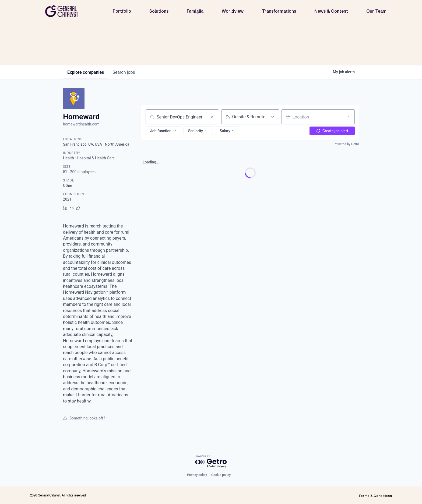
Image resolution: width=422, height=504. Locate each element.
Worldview (233, 11)
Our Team (376, 11)
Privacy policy (197, 475)
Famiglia (195, 11)
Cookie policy (221, 475)
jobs (124, 72)
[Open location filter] (348, 117)
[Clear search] (212, 117)
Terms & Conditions (375, 496)
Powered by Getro (346, 144)
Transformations (279, 11)
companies (86, 72)
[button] (163, 131)
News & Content (331, 11)
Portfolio (122, 11)
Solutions (159, 11)
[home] (64, 11)
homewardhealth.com (81, 124)
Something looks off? (84, 418)
